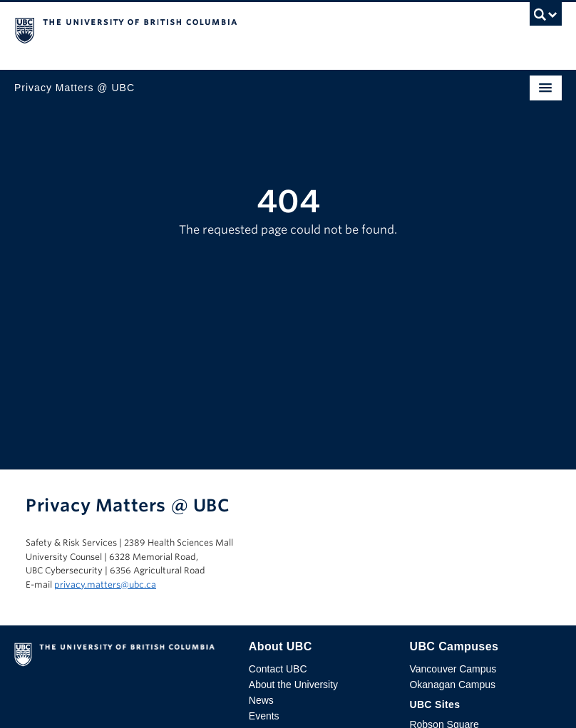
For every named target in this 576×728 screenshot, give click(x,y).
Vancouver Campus (453, 669)
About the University (293, 685)
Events (264, 716)
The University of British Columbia (206, 29)
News (261, 700)
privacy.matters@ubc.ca (105, 584)
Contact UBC (278, 669)
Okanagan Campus (452, 685)
